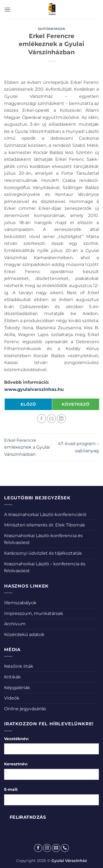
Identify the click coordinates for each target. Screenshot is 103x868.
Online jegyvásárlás (25, 709)
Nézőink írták (19, 666)
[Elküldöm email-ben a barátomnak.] (51, 419)
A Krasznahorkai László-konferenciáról (45, 515)
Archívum (15, 624)
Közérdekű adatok (24, 634)
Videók (12, 698)
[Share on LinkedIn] (61, 419)
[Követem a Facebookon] (38, 848)
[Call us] (65, 848)
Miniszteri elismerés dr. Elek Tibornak (45, 525)
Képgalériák (17, 688)
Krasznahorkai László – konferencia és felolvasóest (45, 567)
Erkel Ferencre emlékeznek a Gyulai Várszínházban (27, 447)
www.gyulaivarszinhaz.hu (34, 389)
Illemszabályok (20, 603)
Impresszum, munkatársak (34, 613)
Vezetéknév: (16, 739)
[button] (7, 9)
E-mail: (11, 789)
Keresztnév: (16, 764)
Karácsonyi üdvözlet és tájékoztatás (43, 553)
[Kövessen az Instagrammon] (47, 848)
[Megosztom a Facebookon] (42, 419)
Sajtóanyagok (52, 29)
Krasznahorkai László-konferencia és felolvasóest (43, 539)
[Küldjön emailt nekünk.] (56, 848)
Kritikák (12, 677)
